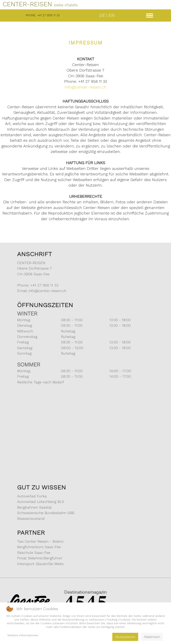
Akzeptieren (125, 637)
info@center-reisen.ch (86, 87)
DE (102, 15)
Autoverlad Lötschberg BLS (41, 502)
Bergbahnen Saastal (34, 507)
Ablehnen (152, 637)
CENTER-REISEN (40, 4)
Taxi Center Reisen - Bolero (40, 541)
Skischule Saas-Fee (34, 553)
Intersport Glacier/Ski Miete (40, 564)
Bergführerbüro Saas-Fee (39, 547)
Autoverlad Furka (32, 496)
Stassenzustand (31, 518)
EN (112, 15)
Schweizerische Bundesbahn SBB (46, 513)
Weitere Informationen (23, 635)
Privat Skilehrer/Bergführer (40, 558)
